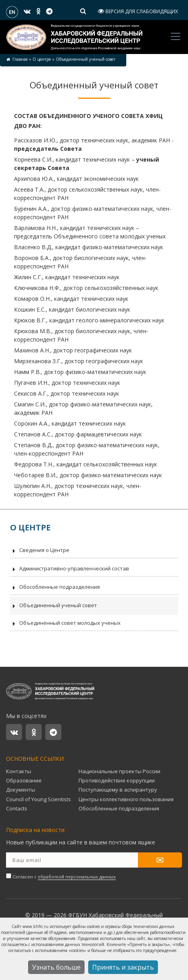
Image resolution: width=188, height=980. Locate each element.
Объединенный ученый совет (54, 606)
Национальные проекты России (119, 771)
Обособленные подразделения (55, 588)
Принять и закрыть (123, 967)
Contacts (17, 808)
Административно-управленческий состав (70, 569)
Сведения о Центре (40, 551)
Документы (21, 790)
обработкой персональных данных (77, 877)
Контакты (19, 771)
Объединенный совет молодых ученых (65, 624)
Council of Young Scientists (38, 799)
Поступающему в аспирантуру (118, 790)
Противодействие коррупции (117, 780)
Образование (24, 780)
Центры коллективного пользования (126, 799)
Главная (20, 59)
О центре (42, 59)
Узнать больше (56, 967)
